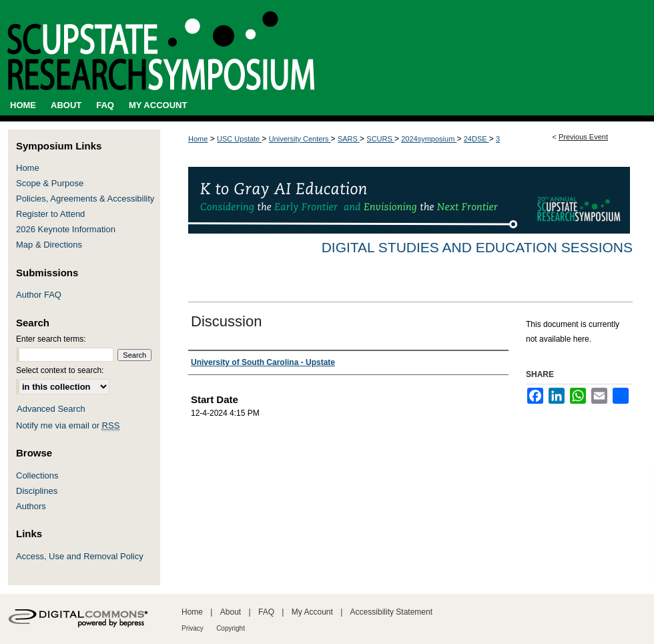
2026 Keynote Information (66, 229)
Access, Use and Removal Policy (80, 556)
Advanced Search (51, 409)
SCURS (380, 139)
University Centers (300, 139)
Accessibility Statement (391, 612)
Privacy (193, 628)
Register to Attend (50, 214)
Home (198, 139)
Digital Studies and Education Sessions (477, 247)
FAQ (266, 612)
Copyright (231, 628)
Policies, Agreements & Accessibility (85, 199)
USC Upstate (239, 139)
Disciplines (37, 491)
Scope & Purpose (50, 183)
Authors (31, 506)
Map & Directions (49, 245)
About (231, 612)
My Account (312, 612)
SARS (349, 139)
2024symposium (429, 139)
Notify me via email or (68, 425)
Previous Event (583, 137)
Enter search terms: (51, 339)
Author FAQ (39, 295)
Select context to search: (60, 370)
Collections (37, 475)
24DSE (476, 139)
